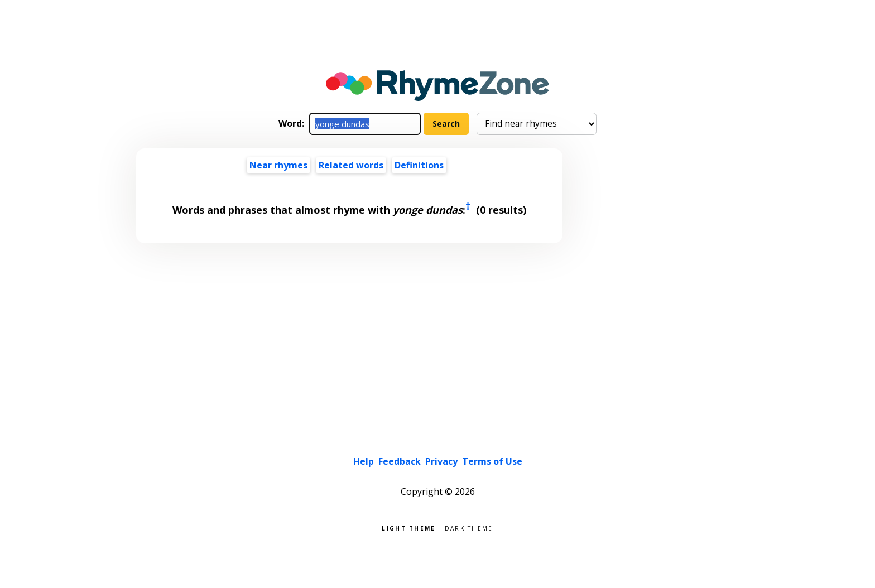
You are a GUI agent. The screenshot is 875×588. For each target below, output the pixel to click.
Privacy (441, 461)
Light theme (408, 527)
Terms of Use (492, 461)
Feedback (400, 461)
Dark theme (469, 527)
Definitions (419, 165)
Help (364, 461)
